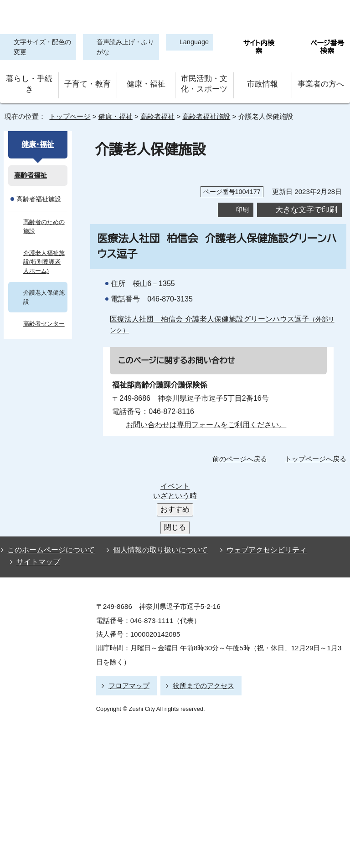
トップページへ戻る (317, 454)
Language (190, 43)
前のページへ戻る (242, 454)
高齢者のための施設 (44, 221)
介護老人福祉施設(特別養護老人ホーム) (44, 257)
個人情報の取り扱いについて (156, 481)
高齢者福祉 (154, 112)
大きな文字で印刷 (306, 204)
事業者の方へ (321, 82)
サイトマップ (36, 491)
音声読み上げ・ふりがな (120, 48)
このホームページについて (49, 481)
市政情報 (262, 82)
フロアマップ (128, 612)
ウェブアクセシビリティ (258, 481)
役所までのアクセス (199, 612)
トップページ (66, 112)
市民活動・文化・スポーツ (204, 82)
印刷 (242, 205)
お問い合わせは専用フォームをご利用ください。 (203, 419)
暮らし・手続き (29, 82)
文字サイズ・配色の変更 (40, 48)
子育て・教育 (87, 82)
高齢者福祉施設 (206, 112)
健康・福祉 (146, 82)
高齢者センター (43, 319)
